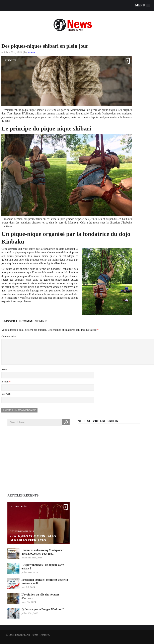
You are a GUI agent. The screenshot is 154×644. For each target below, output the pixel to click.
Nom (5, 374)
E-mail (6, 386)
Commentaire (10, 336)
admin (31, 52)
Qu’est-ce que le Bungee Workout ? (43, 614)
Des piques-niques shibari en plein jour (45, 46)
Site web (6, 399)
